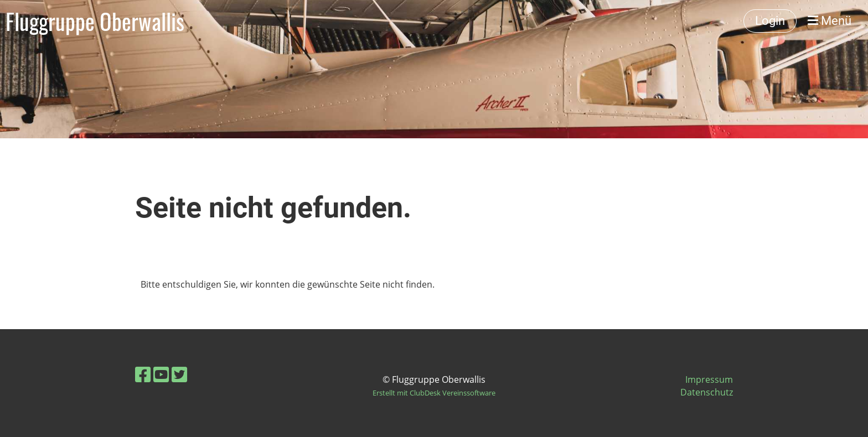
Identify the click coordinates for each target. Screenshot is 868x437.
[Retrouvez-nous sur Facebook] (143, 374)
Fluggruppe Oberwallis (95, 21)
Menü (830, 21)
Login (770, 21)
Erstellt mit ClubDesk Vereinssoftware (434, 393)
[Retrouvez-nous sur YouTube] (161, 374)
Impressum (709, 379)
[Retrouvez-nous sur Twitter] (179, 374)
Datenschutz (707, 392)
